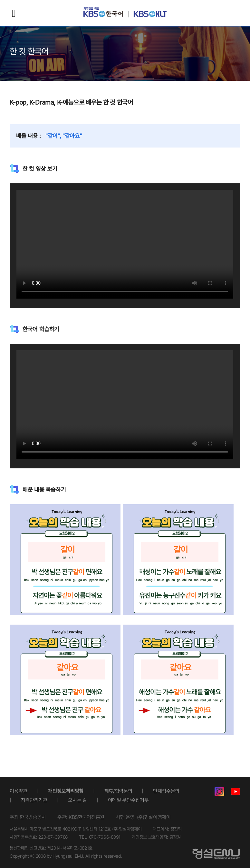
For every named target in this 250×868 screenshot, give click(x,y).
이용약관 (19, 791)
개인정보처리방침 (66, 791)
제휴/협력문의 (118, 791)
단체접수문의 (166, 791)
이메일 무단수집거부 (128, 800)
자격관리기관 (34, 800)
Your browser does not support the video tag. (125, 244)
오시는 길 (77, 800)
